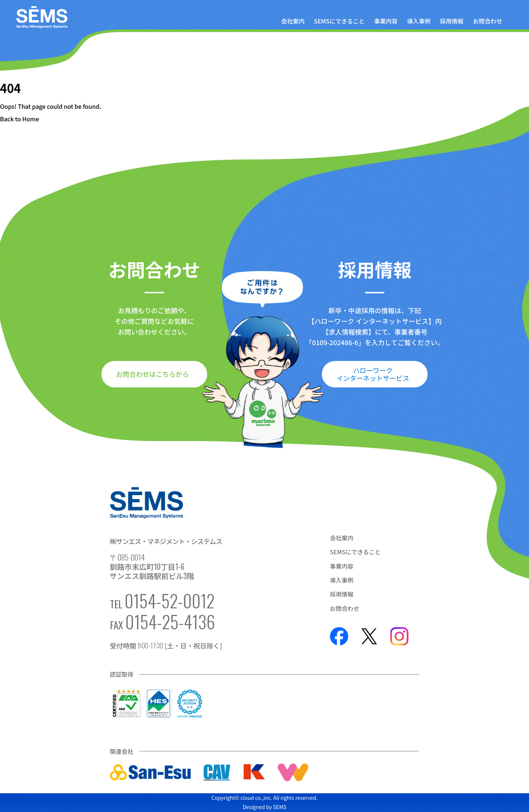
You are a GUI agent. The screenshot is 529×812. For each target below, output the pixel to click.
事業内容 (386, 21)
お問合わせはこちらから (152, 374)
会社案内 (293, 21)
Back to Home (19, 119)
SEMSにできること (339, 21)
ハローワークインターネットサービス (373, 374)
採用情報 (452, 21)
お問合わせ (487, 21)
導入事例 (419, 21)
